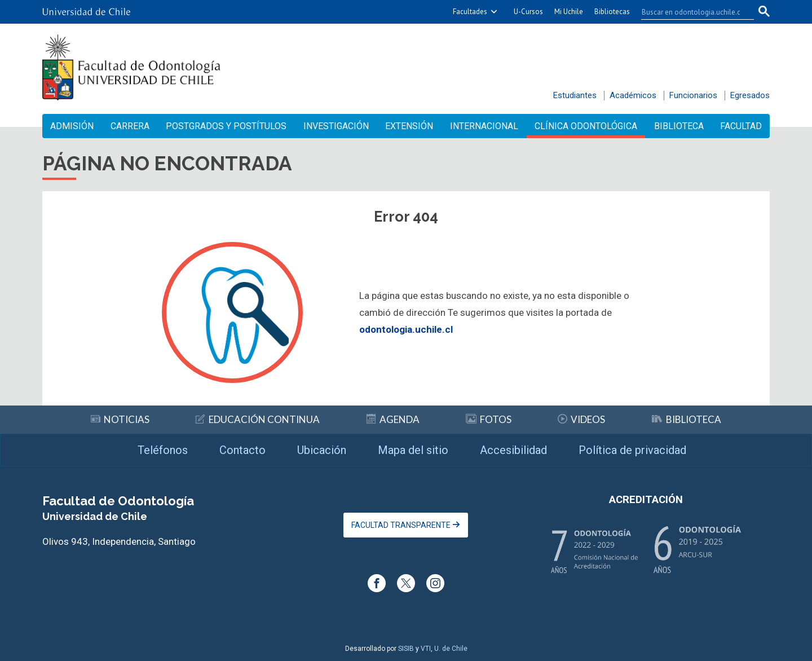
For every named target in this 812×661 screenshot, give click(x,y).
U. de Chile (451, 649)
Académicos (633, 95)
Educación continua (258, 419)
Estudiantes (575, 95)
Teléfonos (163, 450)
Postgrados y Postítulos (226, 126)
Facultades (470, 12)
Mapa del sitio (413, 450)
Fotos (489, 419)
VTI (426, 649)
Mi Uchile (569, 12)
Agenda (393, 419)
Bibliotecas (612, 12)
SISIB (406, 649)
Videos (581, 419)
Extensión (409, 126)
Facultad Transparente (406, 525)
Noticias (120, 419)
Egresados (750, 95)
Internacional (484, 126)
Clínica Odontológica (586, 126)
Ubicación (322, 450)
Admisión (72, 126)
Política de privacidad (632, 450)
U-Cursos (528, 12)
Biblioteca (679, 126)
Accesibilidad (513, 450)
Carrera (130, 126)
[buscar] (691, 12)
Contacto (242, 450)
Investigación (336, 126)
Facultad (741, 126)
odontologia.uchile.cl (406, 329)
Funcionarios (693, 95)
